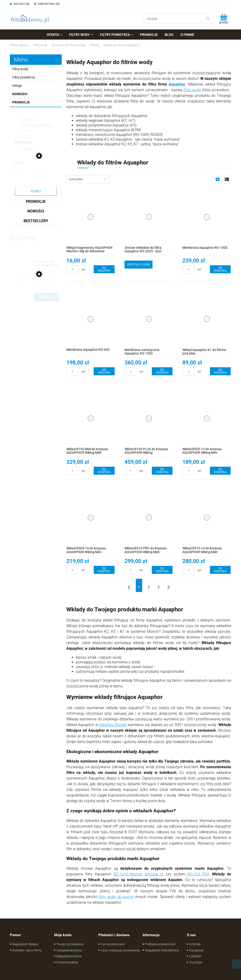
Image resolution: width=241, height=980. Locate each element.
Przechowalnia (67, 962)
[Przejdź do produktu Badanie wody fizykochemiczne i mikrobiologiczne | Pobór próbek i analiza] (46, 263)
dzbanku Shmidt (113, 725)
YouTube (196, 962)
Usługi (17, 86)
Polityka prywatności (160, 944)
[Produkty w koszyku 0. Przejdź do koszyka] (223, 19)
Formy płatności (113, 944)
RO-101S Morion (128, 874)
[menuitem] (54, 35)
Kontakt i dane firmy (27, 950)
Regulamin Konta (69, 956)
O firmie (195, 944)
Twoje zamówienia (70, 944)
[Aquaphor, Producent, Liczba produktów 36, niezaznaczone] (26, 149)
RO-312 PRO (198, 874)
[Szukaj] (208, 19)
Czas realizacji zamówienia (120, 950)
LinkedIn (195, 956)
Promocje (21, 102)
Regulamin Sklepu (25, 944)
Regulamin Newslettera (162, 950)
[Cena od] (24, 180)
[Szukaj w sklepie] (174, 19)
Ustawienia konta (69, 950)
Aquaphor (177, 84)
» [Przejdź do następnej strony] (169, 585)
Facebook (196, 950)
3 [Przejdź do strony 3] (159, 587)
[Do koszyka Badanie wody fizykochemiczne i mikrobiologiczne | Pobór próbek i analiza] (46, 297)
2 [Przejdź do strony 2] (149, 587)
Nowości (20, 94)
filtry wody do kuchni (116, 897)
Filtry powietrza (24, 77)
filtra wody (192, 90)
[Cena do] (48, 180)
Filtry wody (20, 69)
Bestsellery (36, 221)
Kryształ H (154, 874)
